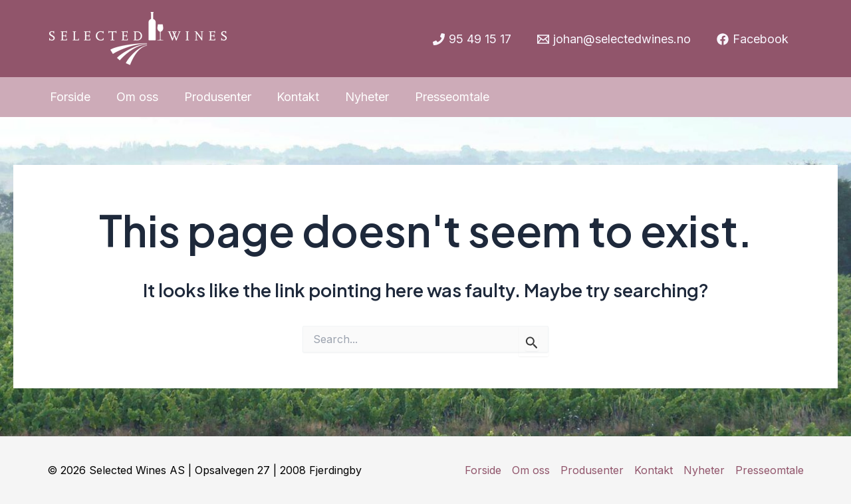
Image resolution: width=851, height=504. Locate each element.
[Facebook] (753, 39)
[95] (471, 39)
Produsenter (592, 470)
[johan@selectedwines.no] (614, 39)
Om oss (531, 470)
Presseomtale (770, 470)
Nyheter (704, 470)
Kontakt (654, 470)
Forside (483, 470)
